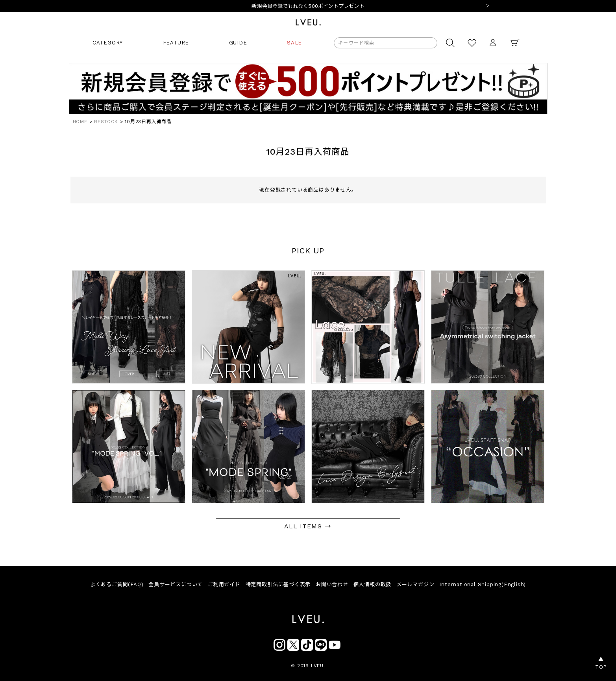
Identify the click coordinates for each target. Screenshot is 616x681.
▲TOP (601, 663)
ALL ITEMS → (308, 526)
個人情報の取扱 (373, 584)
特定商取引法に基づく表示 (278, 584)
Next (488, 6)
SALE (294, 43)
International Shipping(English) (483, 584)
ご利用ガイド (224, 584)
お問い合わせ (332, 584)
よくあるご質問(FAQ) (117, 584)
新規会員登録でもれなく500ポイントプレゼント (308, 6)
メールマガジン (415, 584)
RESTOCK (106, 122)
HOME (80, 122)
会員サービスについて (176, 584)
